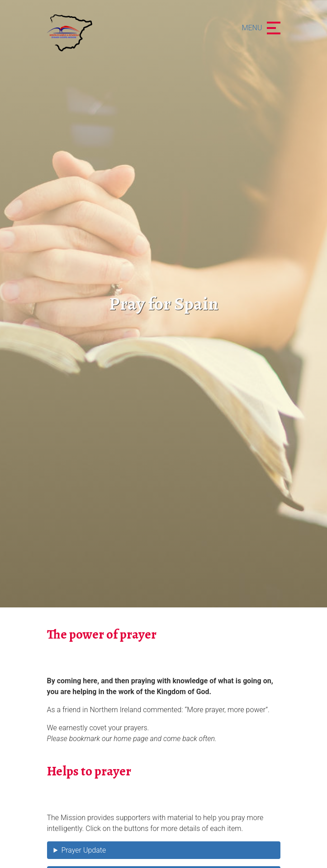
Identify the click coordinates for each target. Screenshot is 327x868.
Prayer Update (83, 850)
